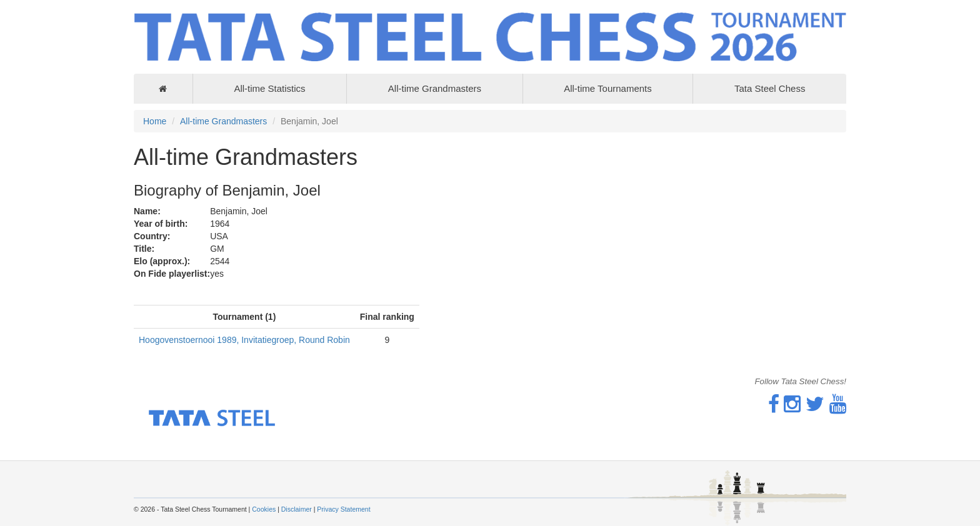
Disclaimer (297, 509)
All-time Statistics (269, 88)
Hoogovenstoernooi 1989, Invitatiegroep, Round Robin (244, 340)
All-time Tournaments (608, 88)
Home (155, 121)
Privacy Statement (343, 509)
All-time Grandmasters (435, 88)
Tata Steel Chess (770, 88)
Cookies (264, 509)
